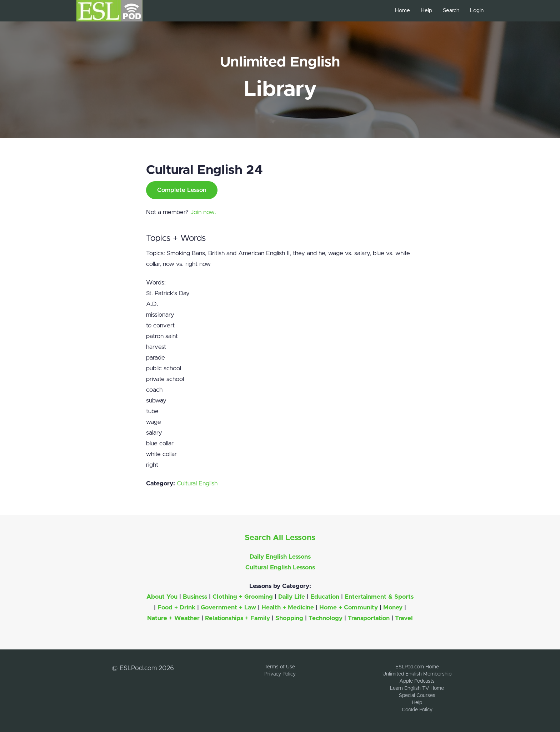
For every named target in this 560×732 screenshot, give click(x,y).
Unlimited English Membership (417, 674)
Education (325, 597)
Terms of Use (280, 667)
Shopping (289, 618)
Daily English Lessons (280, 557)
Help (426, 11)
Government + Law (228, 607)
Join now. (203, 212)
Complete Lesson (182, 190)
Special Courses (417, 696)
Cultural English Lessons (280, 567)
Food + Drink (176, 607)
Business (195, 597)
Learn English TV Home (417, 688)
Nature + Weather (173, 618)
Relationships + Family (237, 618)
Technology (326, 618)
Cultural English (197, 483)
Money (393, 607)
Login (477, 11)
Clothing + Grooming (243, 597)
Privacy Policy (280, 674)
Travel (404, 618)
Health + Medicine (288, 607)
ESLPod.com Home (417, 667)
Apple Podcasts (417, 681)
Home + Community (349, 607)
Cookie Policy (417, 710)
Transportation (369, 618)
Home (402, 11)
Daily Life (292, 597)
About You (162, 597)
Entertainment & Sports (379, 597)
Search (451, 11)
